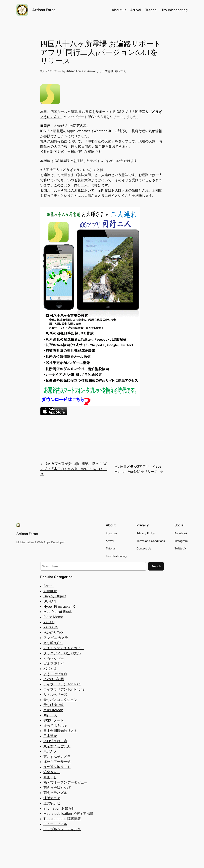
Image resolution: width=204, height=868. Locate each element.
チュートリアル (55, 824)
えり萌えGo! (53, 643)
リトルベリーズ (55, 695)
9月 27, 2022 (48, 71)
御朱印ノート (54, 720)
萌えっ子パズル (55, 793)
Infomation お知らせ (59, 808)
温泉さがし (52, 772)
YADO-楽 (51, 627)
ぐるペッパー (54, 658)
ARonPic (50, 591)
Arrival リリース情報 (100, 71)
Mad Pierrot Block (58, 612)
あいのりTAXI (54, 633)
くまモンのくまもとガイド (64, 648)
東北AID (50, 751)
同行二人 (120, 71)
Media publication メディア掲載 (68, 814)
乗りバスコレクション (60, 700)
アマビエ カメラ (56, 638)
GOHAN (50, 601)
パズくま (50, 669)
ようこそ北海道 (55, 674)
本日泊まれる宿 (55, 741)
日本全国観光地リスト (60, 731)
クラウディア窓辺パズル (62, 653)
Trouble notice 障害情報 (62, 819)
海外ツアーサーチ (57, 762)
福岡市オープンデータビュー (65, 782)
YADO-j (49, 622)
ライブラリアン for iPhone (64, 689)
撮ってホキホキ (55, 726)
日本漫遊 (50, 736)
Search (156, 566)
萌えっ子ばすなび (57, 788)
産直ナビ (50, 777)
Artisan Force (44, 10)
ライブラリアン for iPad (62, 684)
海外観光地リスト (57, 767)
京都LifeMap (53, 710)
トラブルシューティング (62, 829)
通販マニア (52, 798)
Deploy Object (55, 596)
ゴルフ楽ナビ (54, 664)
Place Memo (53, 617)
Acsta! (49, 586)
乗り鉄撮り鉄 (54, 705)
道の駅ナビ (52, 803)
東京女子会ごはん (57, 746)
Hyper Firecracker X (59, 606)
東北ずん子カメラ (57, 757)
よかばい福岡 (54, 679)
